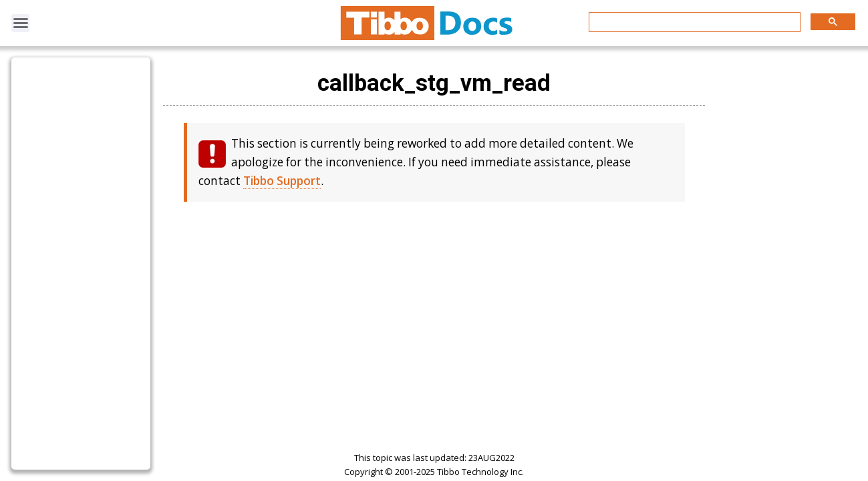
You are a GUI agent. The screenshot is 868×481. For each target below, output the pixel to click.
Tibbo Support (282, 181)
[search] (693, 23)
